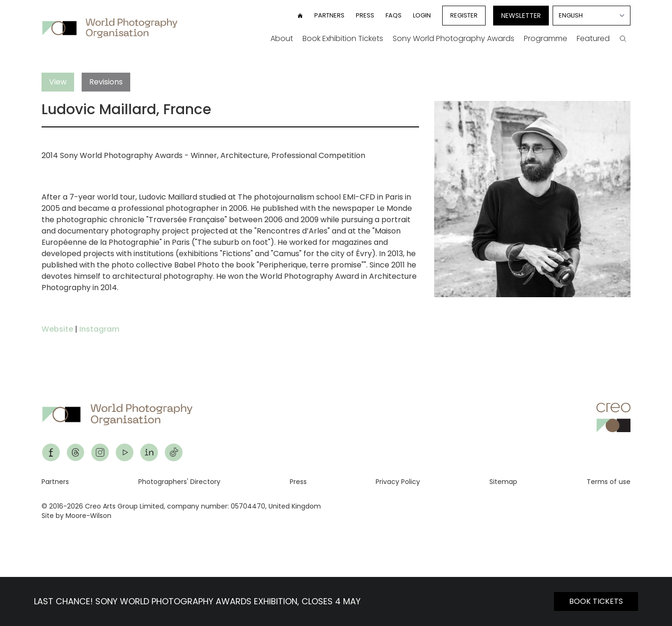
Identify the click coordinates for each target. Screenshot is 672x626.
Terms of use (609, 482)
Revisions (106, 82)
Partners (329, 15)
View (58, 82)
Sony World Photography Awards (454, 38)
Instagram (99, 329)
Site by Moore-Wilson (76, 516)
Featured (593, 38)
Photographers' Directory (179, 482)
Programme (546, 38)
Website (57, 329)
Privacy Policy (398, 482)
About (282, 38)
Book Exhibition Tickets (343, 38)
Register (464, 15)
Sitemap (503, 482)
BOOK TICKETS (596, 601)
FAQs (394, 15)
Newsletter (521, 16)
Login (422, 15)
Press (365, 15)
